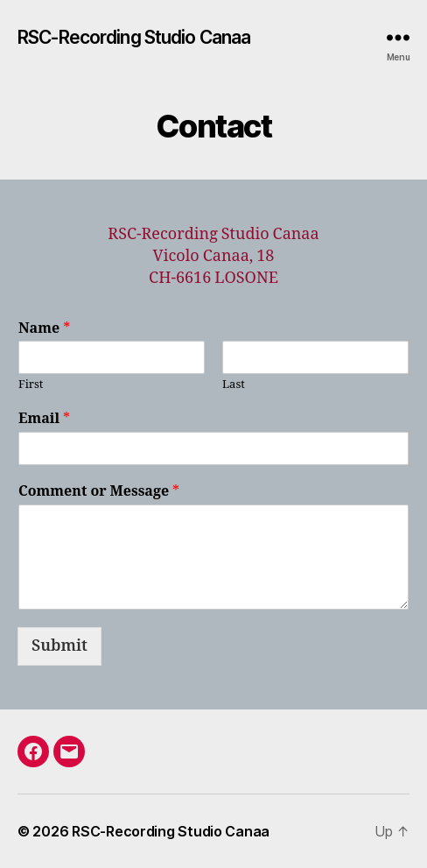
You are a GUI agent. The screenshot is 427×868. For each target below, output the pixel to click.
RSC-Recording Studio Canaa (134, 37)
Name (44, 328)
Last (234, 385)
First (31, 385)
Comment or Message (99, 491)
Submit (59, 646)
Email (44, 419)
